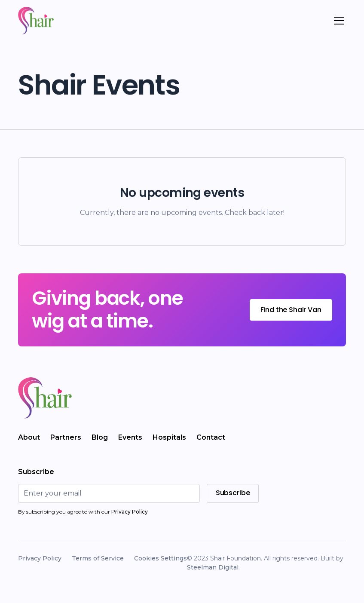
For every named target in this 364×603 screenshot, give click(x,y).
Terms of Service (98, 558)
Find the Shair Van (291, 310)
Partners (66, 437)
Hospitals (169, 437)
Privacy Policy (40, 558)
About (29, 437)
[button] (337, 21)
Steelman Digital (213, 567)
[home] (36, 21)
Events (130, 437)
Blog (100, 437)
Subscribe (233, 493)
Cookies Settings (161, 558)
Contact (211, 437)
